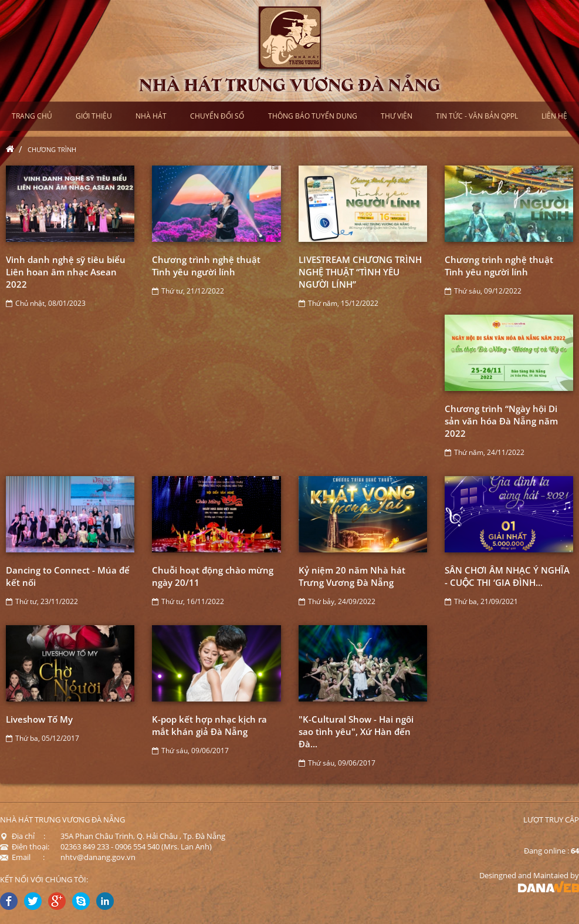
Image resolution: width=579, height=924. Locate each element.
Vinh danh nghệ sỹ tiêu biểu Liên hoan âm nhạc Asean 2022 (66, 272)
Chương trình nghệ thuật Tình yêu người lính (206, 266)
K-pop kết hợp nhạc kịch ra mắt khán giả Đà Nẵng (209, 725)
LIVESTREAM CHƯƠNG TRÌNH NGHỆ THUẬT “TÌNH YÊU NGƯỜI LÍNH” (360, 272)
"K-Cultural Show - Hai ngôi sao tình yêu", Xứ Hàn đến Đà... (356, 731)
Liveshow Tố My (39, 719)
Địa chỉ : (23, 836)
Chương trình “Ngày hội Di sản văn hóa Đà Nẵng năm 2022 (501, 421)
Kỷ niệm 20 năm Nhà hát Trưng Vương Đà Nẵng (352, 576)
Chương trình (52, 149)
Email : (22, 857)
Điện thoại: (25, 847)
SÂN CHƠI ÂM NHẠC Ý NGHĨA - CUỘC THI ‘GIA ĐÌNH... (507, 576)
